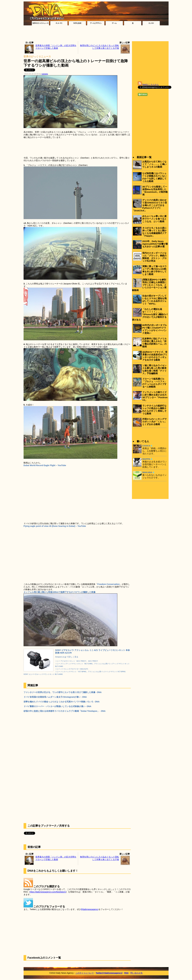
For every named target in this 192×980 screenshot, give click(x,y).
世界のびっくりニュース (37, 57)
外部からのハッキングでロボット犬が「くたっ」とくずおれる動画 (154, 422)
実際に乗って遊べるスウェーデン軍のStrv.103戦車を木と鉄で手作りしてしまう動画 (154, 270)
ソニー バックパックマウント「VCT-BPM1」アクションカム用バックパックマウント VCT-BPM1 (90, 672)
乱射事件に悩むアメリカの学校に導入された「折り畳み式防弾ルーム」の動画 (154, 343)
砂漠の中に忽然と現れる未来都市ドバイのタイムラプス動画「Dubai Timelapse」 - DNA (65, 711)
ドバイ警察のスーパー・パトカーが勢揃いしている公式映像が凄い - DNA (57, 706)
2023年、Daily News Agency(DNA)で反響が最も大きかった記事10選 (155, 244)
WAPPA (146, 459)
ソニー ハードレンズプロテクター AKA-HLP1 (72, 669)
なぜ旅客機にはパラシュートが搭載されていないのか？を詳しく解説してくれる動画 (154, 177)
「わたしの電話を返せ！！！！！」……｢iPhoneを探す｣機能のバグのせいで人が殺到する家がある (150, 314)
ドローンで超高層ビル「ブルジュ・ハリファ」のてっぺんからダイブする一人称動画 (154, 383)
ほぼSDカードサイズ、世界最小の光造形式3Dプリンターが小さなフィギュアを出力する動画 (155, 356)
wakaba (45, 74)
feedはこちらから (151, 84)
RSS (126, 973)
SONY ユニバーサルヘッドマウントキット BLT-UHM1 (43, 674)
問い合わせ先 (136, 973)
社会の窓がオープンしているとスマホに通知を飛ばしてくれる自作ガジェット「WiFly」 (154, 300)
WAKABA (147, 472)
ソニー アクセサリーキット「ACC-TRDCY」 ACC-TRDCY (77, 661)
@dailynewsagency (90, 909)
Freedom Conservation (109, 584)
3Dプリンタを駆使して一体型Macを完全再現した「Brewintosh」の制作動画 (155, 191)
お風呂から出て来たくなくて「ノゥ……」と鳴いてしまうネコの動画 (155, 164)
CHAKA (146, 446)
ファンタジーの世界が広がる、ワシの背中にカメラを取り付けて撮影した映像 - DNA (63, 692)
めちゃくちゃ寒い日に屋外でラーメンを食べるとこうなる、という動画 (154, 219)
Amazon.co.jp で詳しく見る (67, 657)
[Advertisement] (96, 34)
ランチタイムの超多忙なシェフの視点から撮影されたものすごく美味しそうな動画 (154, 410)
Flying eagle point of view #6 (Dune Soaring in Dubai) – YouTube (55, 526)
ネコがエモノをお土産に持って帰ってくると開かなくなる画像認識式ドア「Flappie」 (154, 232)
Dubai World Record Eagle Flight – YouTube (45, 465)
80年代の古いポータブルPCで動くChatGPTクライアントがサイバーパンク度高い (155, 329)
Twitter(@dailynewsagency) (109, 973)
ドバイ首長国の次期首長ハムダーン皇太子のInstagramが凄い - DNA (55, 697)
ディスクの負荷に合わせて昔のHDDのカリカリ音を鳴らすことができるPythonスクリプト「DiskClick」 (150, 205)
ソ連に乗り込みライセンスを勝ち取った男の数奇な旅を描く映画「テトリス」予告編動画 (154, 369)
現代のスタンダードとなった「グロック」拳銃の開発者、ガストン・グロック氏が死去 (154, 257)
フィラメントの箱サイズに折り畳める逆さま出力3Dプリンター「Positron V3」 (155, 396)
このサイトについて (85, 973)
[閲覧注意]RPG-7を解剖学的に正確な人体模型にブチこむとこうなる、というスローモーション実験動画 (149, 285)
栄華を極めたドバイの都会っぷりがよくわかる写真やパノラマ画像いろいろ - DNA (62, 702)
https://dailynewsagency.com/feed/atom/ (48, 892)
